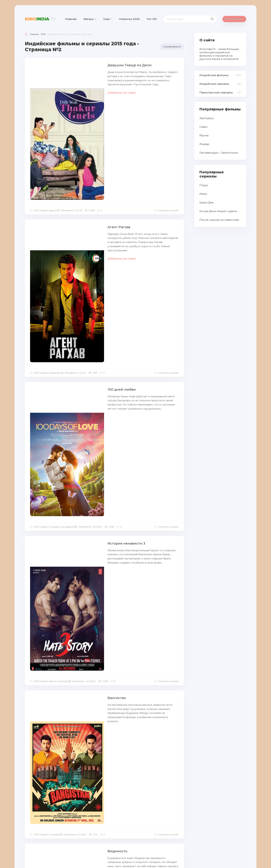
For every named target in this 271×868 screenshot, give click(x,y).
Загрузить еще (104, 815)
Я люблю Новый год (88, 508)
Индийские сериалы (214, 84)
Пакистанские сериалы (216, 92)
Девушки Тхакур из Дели (92, 65)
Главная (71, 19)
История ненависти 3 (89, 290)
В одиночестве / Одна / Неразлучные (103, 743)
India (40, 19)
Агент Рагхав (81, 141)
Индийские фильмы (214, 75)
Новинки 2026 (129, 19)
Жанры (89, 19)
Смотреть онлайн (168, 124)
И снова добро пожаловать (94, 583)
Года (106, 19)
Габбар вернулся (85, 669)
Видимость (80, 434)
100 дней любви (84, 217)
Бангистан (79, 362)
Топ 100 (152, 19)
